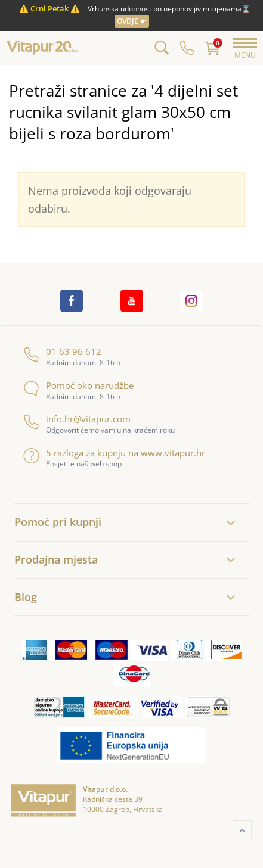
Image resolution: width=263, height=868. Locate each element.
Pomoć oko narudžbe (78, 386)
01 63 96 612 (62, 352)
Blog (26, 597)
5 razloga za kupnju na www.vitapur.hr (114, 453)
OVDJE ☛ (132, 21)
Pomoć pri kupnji (58, 522)
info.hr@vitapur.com (77, 419)
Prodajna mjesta (56, 559)
